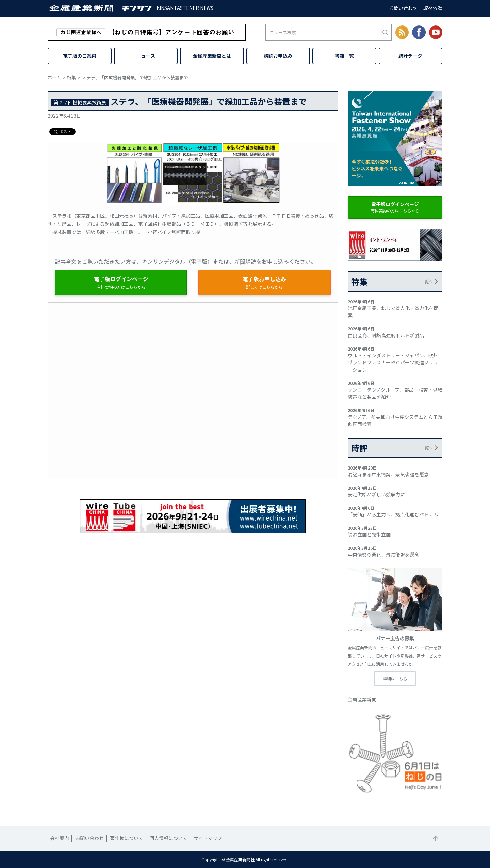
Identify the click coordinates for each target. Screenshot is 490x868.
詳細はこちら (395, 678)
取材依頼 (433, 8)
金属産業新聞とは (212, 56)
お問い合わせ (403, 8)
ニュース (146, 56)
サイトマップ (208, 838)
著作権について (127, 838)
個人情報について (168, 838)
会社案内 (60, 838)
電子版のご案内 (80, 56)
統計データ (410, 56)
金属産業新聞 (362, 699)
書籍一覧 (344, 56)
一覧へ (427, 281)
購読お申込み (278, 56)
